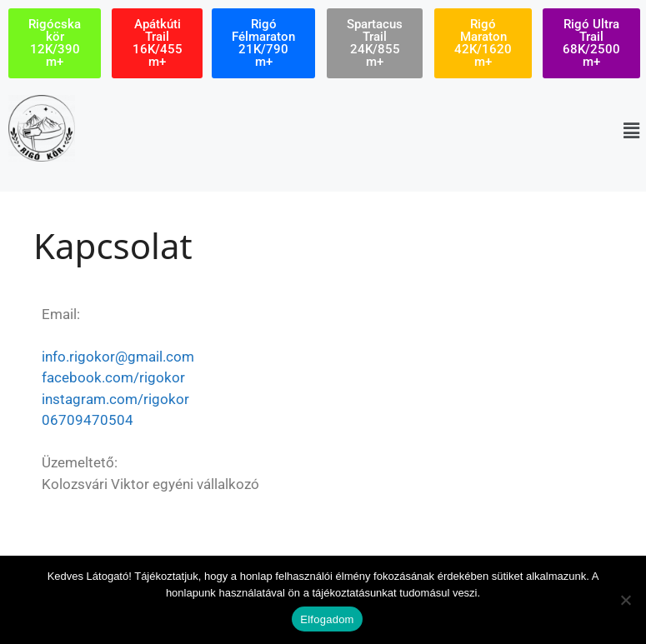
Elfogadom (327, 619)
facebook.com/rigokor (113, 377)
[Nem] (625, 600)
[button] (632, 130)
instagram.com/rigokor (115, 399)
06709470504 (88, 420)
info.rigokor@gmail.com (118, 357)
